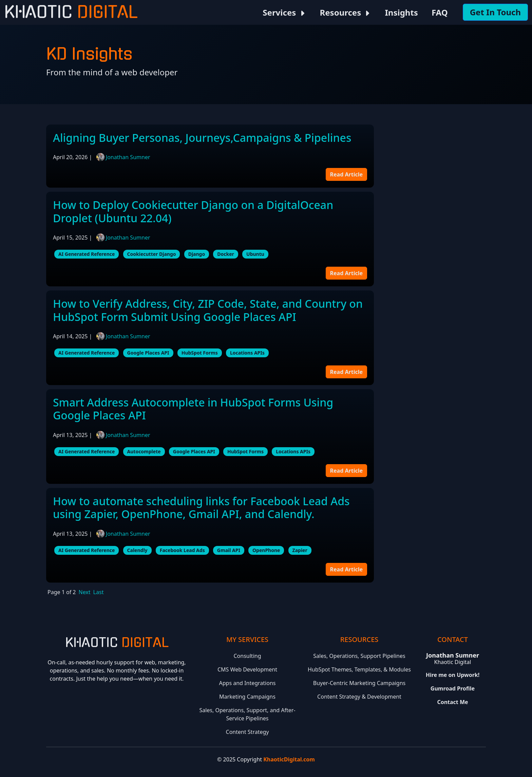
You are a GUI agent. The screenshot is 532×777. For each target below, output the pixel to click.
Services (284, 12)
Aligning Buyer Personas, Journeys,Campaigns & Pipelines (202, 138)
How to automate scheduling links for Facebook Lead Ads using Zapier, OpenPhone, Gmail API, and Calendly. (201, 507)
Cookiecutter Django (152, 254)
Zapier (300, 550)
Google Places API (148, 353)
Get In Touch (495, 12)
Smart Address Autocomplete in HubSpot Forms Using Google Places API (193, 409)
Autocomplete (144, 451)
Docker (226, 254)
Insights (401, 12)
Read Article (346, 174)
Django (197, 254)
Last (99, 592)
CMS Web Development (247, 669)
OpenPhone (266, 550)
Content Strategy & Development (359, 697)
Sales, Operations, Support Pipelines (359, 656)
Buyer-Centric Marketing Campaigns (359, 683)
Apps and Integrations (248, 683)
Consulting (248, 656)
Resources (346, 12)
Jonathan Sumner (128, 157)
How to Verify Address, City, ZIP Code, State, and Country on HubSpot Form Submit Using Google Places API (208, 310)
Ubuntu (255, 254)
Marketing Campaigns (247, 697)
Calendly (137, 550)
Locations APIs (247, 353)
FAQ (440, 12)
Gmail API (229, 550)
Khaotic (71, 12)
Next (85, 592)
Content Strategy (248, 732)
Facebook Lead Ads (182, 550)
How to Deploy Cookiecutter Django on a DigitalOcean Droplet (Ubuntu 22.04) (193, 211)
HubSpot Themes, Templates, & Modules (359, 669)
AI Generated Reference (87, 254)
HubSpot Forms (200, 353)
